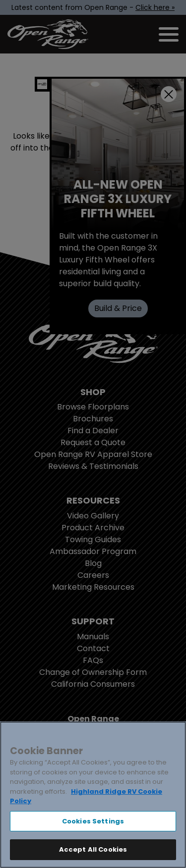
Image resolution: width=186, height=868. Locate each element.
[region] (93, 795)
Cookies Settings (93, 821)
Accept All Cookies (93, 849)
